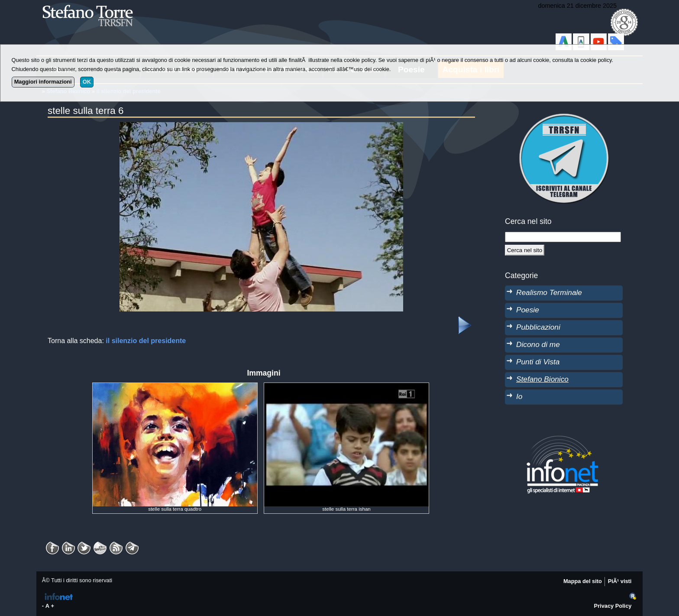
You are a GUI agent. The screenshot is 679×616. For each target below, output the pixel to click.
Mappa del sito (583, 581)
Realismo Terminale (549, 292)
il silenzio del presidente (146, 341)
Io (519, 396)
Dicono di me (538, 344)
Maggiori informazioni (43, 82)
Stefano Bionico (542, 379)
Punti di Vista (538, 362)
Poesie (528, 310)
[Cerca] (525, 250)
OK (87, 82)
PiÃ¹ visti (620, 581)
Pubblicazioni (538, 327)
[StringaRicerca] (563, 237)
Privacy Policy (613, 606)
